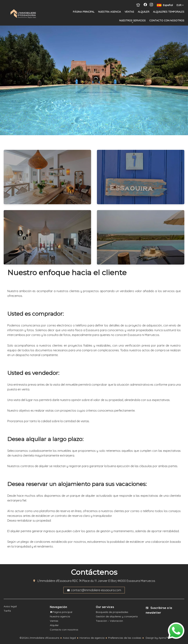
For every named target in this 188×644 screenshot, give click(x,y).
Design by (157, 638)
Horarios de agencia (92, 638)
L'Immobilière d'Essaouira (55, 581)
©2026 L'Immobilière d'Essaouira (39, 638)
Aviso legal (69, 638)
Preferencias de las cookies (125, 638)
